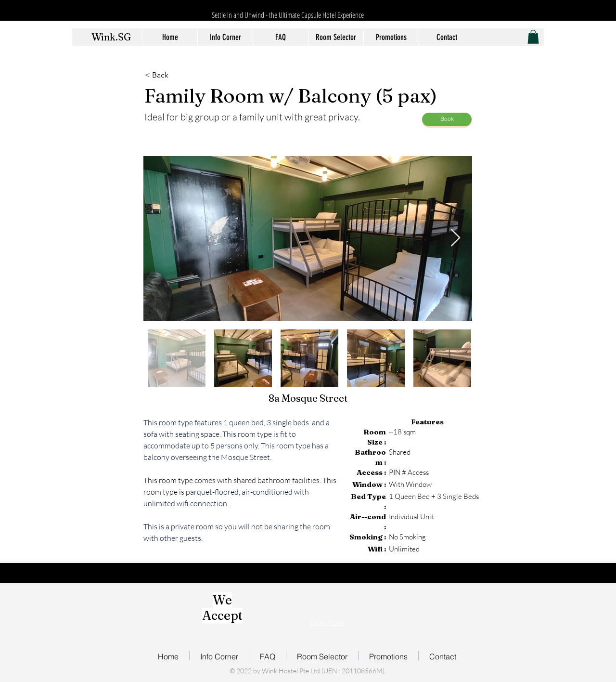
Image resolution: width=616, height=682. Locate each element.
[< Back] (177, 76)
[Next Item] (456, 238)
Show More (327, 622)
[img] (272, 603)
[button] (533, 37)
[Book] (447, 119)
